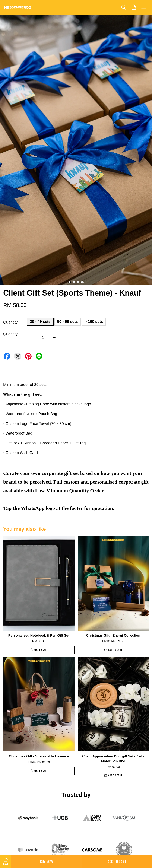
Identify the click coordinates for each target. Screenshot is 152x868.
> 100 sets (94, 322)
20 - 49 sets (40, 322)
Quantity (10, 322)
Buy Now (46, 862)
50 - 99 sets (68, 322)
